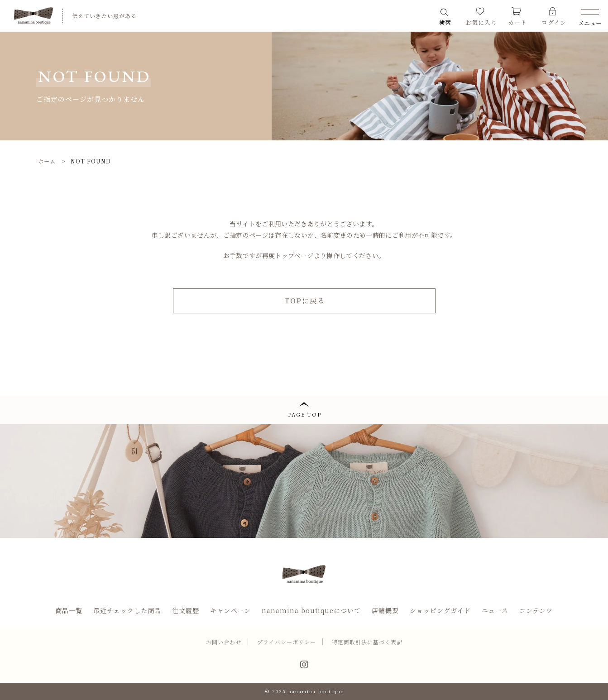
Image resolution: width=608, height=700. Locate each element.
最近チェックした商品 (127, 610)
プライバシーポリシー (287, 642)
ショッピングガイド (440, 610)
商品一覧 (69, 610)
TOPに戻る (305, 300)
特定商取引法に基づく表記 (367, 642)
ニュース (495, 610)
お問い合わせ (224, 642)
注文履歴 (186, 610)
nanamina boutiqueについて (311, 610)
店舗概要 (385, 610)
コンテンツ (536, 610)
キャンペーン (230, 610)
